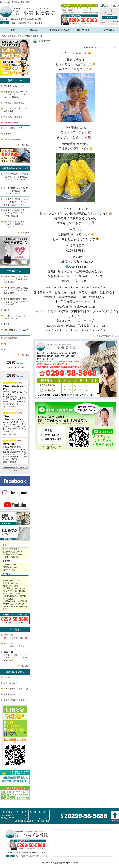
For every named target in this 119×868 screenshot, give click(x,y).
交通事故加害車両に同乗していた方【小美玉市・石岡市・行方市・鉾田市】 (16, 213)
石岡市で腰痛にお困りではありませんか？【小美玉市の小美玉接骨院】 (16, 302)
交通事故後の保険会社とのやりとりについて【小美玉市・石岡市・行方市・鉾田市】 (16, 202)
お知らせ (8, 677)
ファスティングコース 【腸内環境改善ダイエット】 (15, 110)
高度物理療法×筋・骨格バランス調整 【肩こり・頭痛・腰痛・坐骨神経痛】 (16, 94)
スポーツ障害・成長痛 (13, 128)
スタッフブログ (24, 36)
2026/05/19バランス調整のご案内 (14, 645)
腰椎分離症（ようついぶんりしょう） (16, 331)
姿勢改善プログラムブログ (15, 700)
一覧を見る (25, 145)
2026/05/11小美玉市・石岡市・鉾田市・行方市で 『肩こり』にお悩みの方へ (16, 656)
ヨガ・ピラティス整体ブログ (16, 689)
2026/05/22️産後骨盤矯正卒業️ (15, 636)
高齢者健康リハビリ (12, 123)
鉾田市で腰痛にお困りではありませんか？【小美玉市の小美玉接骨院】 (16, 279)
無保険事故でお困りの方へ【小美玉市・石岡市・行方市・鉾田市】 (15, 224)
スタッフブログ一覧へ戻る (108, 336)
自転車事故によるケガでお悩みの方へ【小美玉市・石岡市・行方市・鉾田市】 (16, 191)
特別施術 (8, 134)
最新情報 (12, 36)
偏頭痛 (7, 310)
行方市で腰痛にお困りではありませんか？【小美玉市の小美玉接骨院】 (16, 290)
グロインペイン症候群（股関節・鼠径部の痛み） (16, 317)
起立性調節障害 (10, 338)
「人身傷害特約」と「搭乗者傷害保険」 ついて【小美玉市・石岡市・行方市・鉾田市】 (16, 178)
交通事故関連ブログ (12, 694)
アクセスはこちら (12, 557)
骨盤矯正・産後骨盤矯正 (14, 103)
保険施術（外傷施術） (13, 139)
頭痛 (6, 344)
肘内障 (7, 324)
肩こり (7, 349)
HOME (3, 36)
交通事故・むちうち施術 (14, 86)
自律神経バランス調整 (13, 117)
